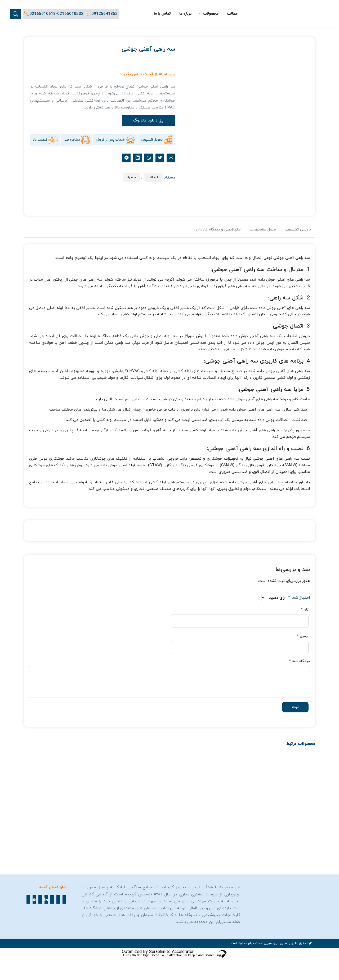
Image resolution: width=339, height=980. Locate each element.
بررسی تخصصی (298, 230)
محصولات (211, 14)
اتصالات (153, 177)
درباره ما (186, 14)
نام (305, 610)
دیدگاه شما (299, 661)
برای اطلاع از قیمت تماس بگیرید (147, 74)
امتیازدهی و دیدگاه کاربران (219, 230)
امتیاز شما (299, 598)
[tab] (298, 232)
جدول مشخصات (263, 230)
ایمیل (303, 636)
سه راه (131, 177)
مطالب (232, 14)
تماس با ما (162, 14)
